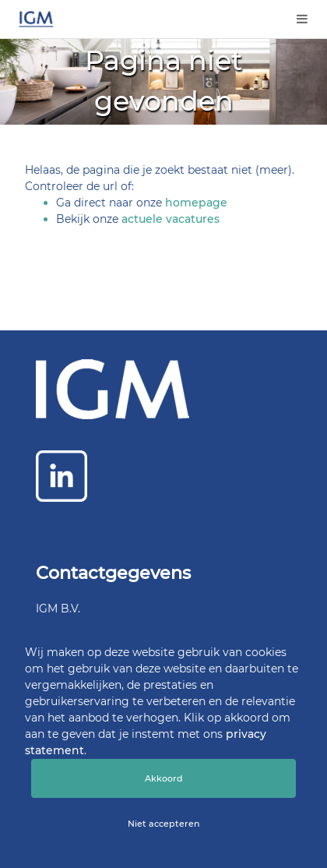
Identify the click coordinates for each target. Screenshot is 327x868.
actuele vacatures (171, 219)
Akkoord (164, 778)
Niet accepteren (163, 824)
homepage (196, 203)
